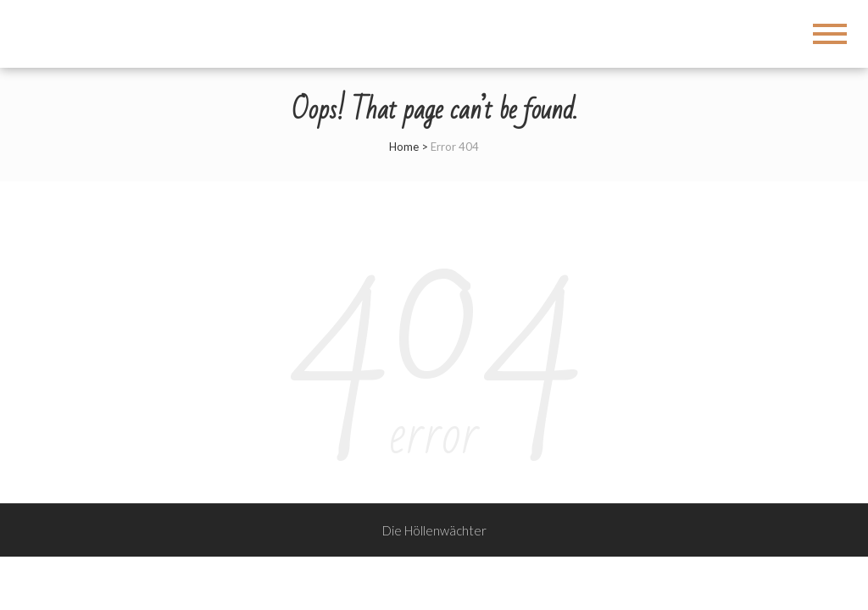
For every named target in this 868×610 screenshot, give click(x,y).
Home (404, 147)
